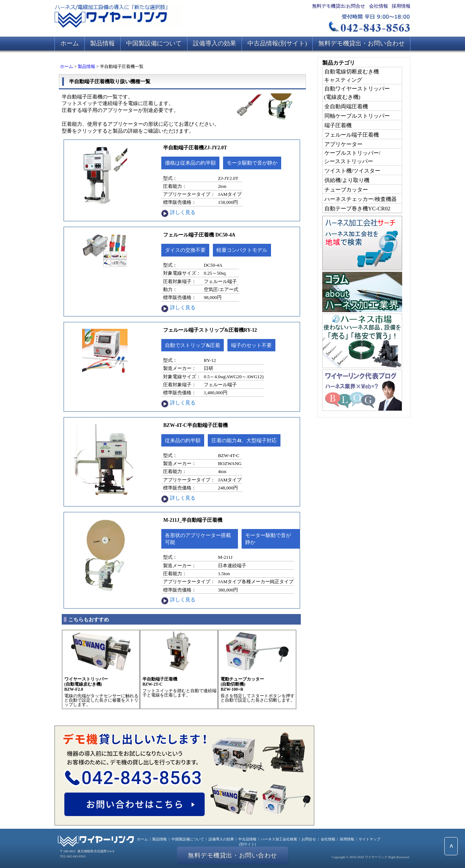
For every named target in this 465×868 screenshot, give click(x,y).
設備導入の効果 (215, 43)
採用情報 (401, 6)
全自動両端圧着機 (346, 106)
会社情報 (379, 6)
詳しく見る (183, 212)
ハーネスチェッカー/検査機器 (361, 199)
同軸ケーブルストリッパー (357, 116)
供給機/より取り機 (347, 180)
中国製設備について (154, 43)
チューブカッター (346, 189)
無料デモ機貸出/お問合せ (339, 6)
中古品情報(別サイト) (277, 43)
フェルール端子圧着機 (352, 135)
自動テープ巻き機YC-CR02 (357, 208)
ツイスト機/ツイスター (352, 171)
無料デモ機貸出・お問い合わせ (361, 43)
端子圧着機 (338, 125)
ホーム (70, 43)
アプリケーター (343, 144)
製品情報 (102, 43)
